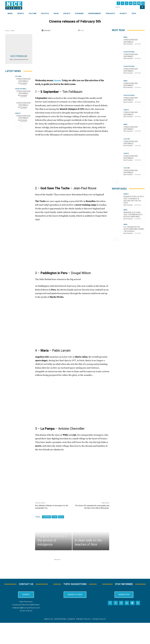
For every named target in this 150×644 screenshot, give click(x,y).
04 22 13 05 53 (26, 611)
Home (7, 31)
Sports (18, 113)
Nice (61, 517)
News (13, 31)
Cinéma (46, 517)
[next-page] (20, 127)
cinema (57, 80)
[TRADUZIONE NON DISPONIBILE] (23, 117)
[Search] (142, 7)
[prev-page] (17, 127)
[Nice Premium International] (14, 5)
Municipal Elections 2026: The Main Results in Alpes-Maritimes (133, 215)
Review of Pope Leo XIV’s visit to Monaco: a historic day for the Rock (134, 200)
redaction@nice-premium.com (26, 608)
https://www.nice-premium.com (19, 59)
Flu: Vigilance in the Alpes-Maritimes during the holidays (134, 229)
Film (54, 517)
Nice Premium (19, 56)
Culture (18, 76)
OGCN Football (21, 89)
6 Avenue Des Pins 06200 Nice (26, 605)
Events (126, 194)
